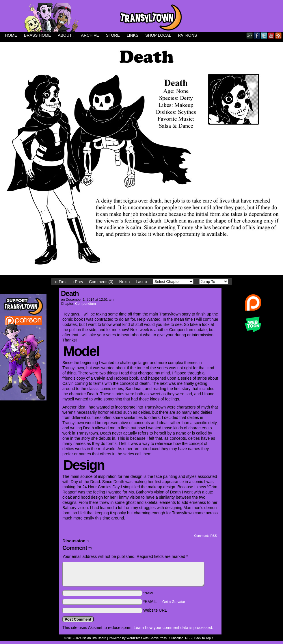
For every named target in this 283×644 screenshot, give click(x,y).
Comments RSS (205, 536)
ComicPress (158, 638)
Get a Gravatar (174, 602)
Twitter (264, 35)
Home (11, 35)
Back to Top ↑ (204, 638)
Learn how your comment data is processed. (173, 628)
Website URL (155, 610)
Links (133, 35)
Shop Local (158, 35)
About (66, 35)
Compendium (85, 304)
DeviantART (250, 35)
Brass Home (37, 35)
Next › (125, 282)
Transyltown (141, 17)
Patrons (188, 35)
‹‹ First (61, 282)
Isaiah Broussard (94, 638)
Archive (90, 35)
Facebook (257, 35)
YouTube (271, 35)
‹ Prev (78, 282)
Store (113, 35)
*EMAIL (164, 602)
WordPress (134, 638)
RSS (279, 35)
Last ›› (141, 282)
